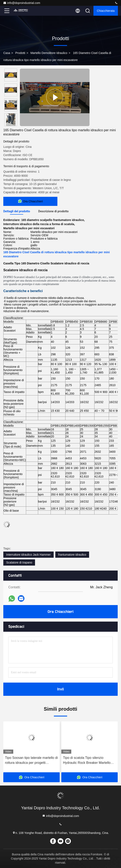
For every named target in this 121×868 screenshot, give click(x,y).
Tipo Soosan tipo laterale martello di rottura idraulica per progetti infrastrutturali (31, 761)
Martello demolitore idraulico (49, 53)
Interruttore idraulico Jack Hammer (28, 555)
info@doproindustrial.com (22, 3)
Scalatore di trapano (19, 562)
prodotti (20, 53)
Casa (7, 53)
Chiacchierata (106, 11)
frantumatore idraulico (72, 555)
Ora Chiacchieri (61, 612)
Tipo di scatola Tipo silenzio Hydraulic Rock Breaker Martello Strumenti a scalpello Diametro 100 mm (89, 761)
